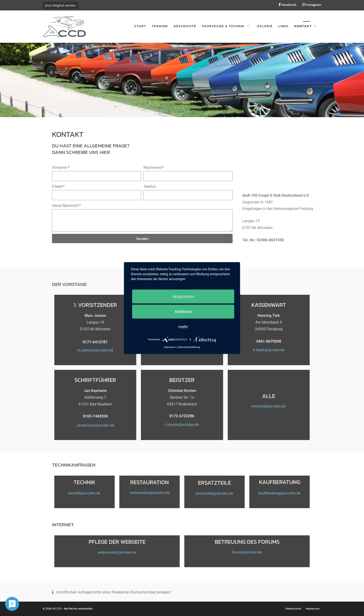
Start (140, 26)
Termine (160, 26)
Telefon (150, 187)
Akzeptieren (183, 296)
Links (284, 26)
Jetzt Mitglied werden (61, 5)
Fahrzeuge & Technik (228, 26)
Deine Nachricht (65, 206)
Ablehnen (183, 312)
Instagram (312, 5)
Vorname (59, 167)
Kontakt (308, 26)
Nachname (152, 167)
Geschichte (185, 26)
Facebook (288, 5)
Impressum (313, 609)
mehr (183, 327)
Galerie (265, 26)
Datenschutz (293, 609)
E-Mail (57, 187)
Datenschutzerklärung (189, 347)
